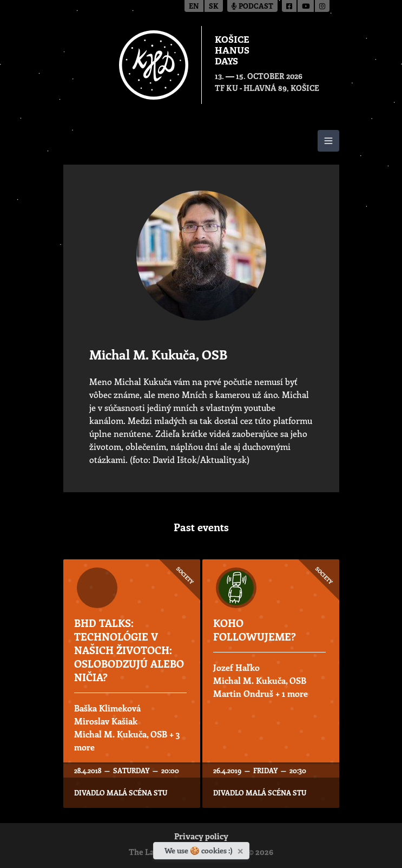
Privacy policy (201, 837)
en (194, 7)
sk (214, 7)
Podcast (252, 7)
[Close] (242, 849)
